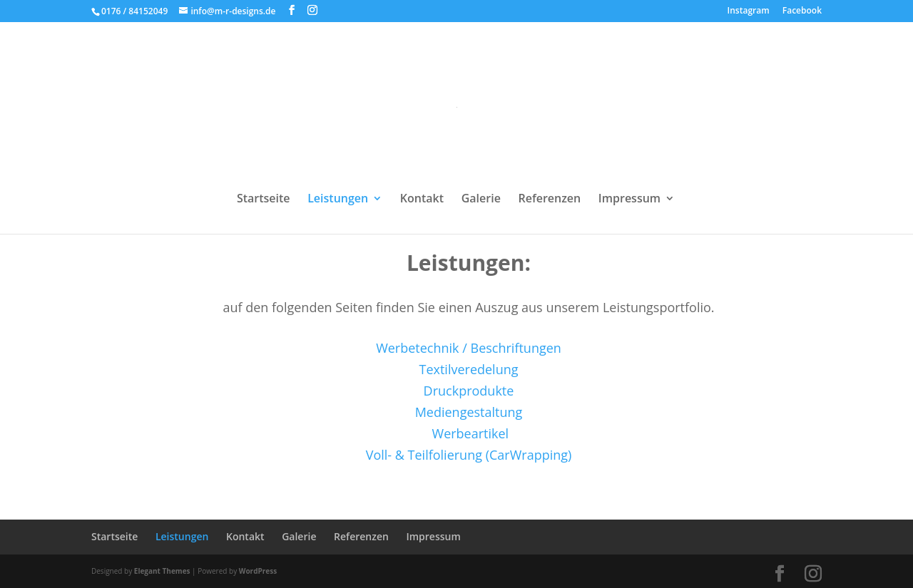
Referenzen (549, 200)
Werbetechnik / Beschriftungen (469, 348)
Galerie (481, 200)
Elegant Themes (162, 571)
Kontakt (422, 200)
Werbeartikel (471, 433)
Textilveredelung (468, 369)
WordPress (258, 571)
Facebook (802, 11)
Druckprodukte (469, 391)
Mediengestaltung (469, 412)
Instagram (749, 11)
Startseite (264, 200)
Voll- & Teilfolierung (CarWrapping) (469, 455)
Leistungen (338, 200)
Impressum (629, 200)
